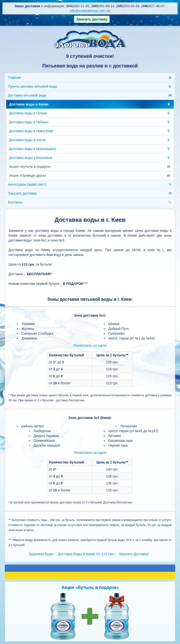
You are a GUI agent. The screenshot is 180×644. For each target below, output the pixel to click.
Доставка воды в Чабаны (90, 122)
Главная (90, 78)
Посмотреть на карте (90, 345)
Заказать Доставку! (134, 554)
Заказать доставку (90, 193)
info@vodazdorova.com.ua (90, 11)
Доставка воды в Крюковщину (90, 149)
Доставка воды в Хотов (90, 140)
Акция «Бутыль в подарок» (90, 167)
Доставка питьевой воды (90, 95)
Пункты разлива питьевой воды (90, 86)
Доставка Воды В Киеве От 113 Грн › (87, 554)
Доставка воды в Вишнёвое (90, 158)
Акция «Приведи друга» (90, 176)
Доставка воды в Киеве (90, 104)
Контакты (90, 202)
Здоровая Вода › (42, 554)
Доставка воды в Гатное (90, 113)
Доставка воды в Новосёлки (90, 131)
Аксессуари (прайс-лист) (90, 184)
